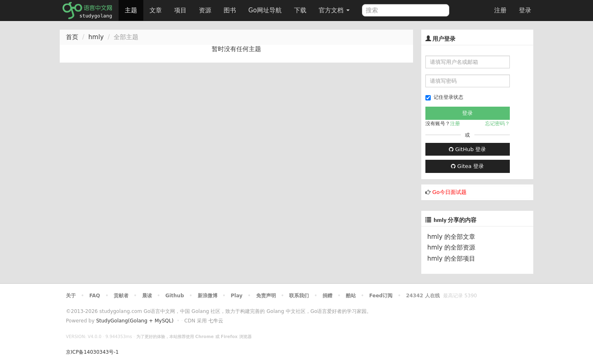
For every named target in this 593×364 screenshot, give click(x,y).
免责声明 (266, 296)
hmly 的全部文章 (452, 237)
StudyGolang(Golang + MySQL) (135, 321)
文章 (156, 10)
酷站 (351, 296)
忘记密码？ (497, 124)
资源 (205, 10)
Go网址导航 (266, 8)
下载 (300, 10)
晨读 (147, 296)
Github (174, 296)
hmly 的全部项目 (452, 259)
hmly (96, 37)
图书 (230, 10)
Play (236, 296)
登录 (525, 10)
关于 (71, 296)
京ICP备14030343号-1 (92, 352)
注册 (500, 10)
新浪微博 (208, 296)
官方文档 (334, 10)
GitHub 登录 (467, 149)
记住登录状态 (444, 97)
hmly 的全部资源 (452, 247)
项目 (180, 10)
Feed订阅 (381, 296)
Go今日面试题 (449, 192)
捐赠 (327, 296)
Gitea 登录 (467, 166)
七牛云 (216, 321)
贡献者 (121, 296)
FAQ (95, 296)
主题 (131, 10)
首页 (72, 37)
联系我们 (299, 296)
